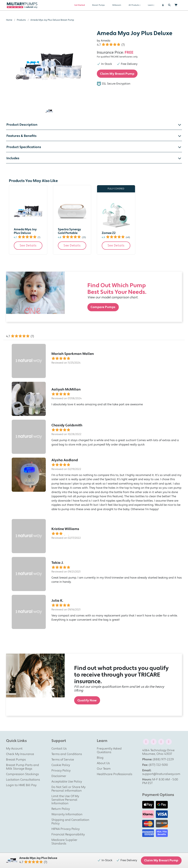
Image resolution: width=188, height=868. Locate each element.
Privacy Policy (61, 771)
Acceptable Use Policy (67, 782)
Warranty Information (67, 814)
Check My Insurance (20, 754)
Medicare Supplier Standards (64, 842)
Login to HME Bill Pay (21, 785)
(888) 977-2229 (163, 759)
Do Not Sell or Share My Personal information (68, 789)
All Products (134, 5)
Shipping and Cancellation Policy (70, 822)
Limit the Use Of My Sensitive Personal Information (65, 800)
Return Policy (61, 809)
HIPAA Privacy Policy (66, 829)
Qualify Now (87, 700)
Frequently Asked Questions (109, 750)
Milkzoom (117, 5)
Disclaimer (59, 776)
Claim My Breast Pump (117, 74)
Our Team (104, 769)
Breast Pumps (99, 5)
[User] (161, 5)
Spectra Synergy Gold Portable (69, 231)
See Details (28, 245)
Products (21, 20)
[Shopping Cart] (178, 5)
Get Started (80, 5)
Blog (100, 758)
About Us (103, 763)
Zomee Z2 (109, 233)
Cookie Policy (61, 765)
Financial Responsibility (68, 834)
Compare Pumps (103, 307)
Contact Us (59, 749)
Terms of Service (63, 760)
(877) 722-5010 (158, 765)
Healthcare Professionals (115, 774)
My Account (14, 749)
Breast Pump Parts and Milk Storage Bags (23, 767)
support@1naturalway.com (161, 774)
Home (9, 20)
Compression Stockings (22, 774)
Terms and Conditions (67, 754)
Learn (150, 5)
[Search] (169, 5)
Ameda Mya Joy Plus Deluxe (25, 231)
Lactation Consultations (23, 780)
